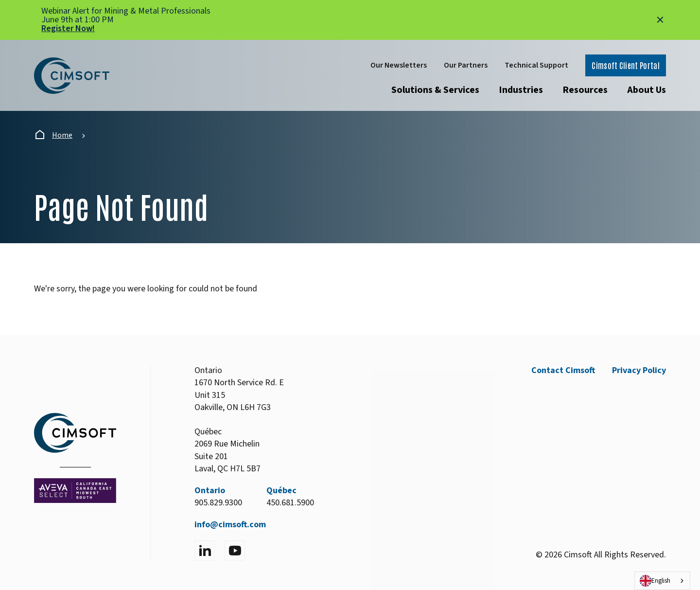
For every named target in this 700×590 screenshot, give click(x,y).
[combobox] (662, 581)
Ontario (210, 491)
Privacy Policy (639, 370)
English (655, 581)
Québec (281, 491)
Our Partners (466, 65)
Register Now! (68, 28)
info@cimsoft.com (230, 525)
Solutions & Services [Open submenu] (435, 90)
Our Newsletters (399, 65)
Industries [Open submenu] (521, 90)
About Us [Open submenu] (647, 90)
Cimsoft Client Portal (626, 65)
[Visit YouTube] (235, 551)
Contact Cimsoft (563, 370)
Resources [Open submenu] (585, 90)
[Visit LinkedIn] (205, 551)
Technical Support (536, 65)
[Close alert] (660, 20)
